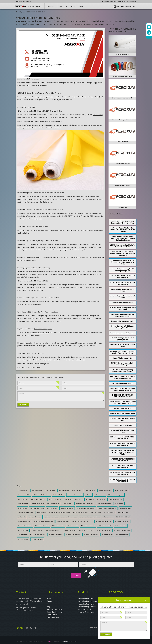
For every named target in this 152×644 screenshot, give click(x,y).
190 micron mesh (23, 530)
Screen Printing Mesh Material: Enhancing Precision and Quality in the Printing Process (123, 238)
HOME (19, 12)
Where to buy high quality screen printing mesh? (123, 339)
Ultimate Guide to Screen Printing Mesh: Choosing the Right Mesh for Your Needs (123, 254)
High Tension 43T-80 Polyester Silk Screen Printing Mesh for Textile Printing (123, 452)
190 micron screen (37, 530)
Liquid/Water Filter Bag (38, 499)
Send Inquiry (23, 405)
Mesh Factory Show (54, 609)
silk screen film (119, 504)
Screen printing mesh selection (123, 303)
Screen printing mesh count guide (123, 321)
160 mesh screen (100, 495)
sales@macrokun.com (27, 608)
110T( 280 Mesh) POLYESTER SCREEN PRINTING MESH (123, 480)
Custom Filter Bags (59, 495)
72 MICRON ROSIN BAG (123, 517)
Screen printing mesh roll (123, 408)
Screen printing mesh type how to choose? (123, 290)
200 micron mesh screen (122, 521)
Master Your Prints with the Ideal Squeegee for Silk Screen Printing (123, 222)
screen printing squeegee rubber (44, 521)
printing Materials (36, 6)
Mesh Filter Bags (53, 618)
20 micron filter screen (69, 530)
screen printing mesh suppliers (86, 508)
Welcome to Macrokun (23, 2)
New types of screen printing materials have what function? (123, 371)
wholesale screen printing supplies (60, 513)
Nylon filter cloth (23, 504)
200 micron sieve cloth (25, 535)
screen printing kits (125, 508)
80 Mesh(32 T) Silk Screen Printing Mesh (123, 431)
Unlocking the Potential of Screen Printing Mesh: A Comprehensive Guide (123, 262)
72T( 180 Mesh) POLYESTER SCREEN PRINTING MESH (123, 438)
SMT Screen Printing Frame (42, 495)
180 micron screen (121, 526)
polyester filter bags (63, 521)
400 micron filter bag (122, 535)
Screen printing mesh (105, 490)
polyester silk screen (55, 499)
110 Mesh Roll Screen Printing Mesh (123, 413)
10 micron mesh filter (121, 490)
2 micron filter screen (53, 530)
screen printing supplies (80, 513)
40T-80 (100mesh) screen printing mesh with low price (123, 364)
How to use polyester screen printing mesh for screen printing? (123, 389)
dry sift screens (102, 499)
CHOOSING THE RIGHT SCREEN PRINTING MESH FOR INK (123, 396)
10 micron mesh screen (88, 526)
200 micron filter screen (103, 530)
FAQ (67, 6)
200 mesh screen (23, 539)
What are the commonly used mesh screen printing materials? (123, 377)
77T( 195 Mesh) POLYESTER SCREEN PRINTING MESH (123, 467)
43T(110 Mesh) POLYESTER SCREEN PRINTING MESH (123, 277)
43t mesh (89, 495)
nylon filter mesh (37, 490)
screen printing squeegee (26, 513)
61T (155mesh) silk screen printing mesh (35, 364)
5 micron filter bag (37, 539)
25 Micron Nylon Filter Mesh (84, 504)
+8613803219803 (26, 611)
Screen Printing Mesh (55, 612)
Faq (48, 604)
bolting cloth (22, 517)
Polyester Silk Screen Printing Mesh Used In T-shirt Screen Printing (123, 352)
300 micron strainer (58, 526)
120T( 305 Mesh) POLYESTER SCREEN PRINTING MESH (123, 283)
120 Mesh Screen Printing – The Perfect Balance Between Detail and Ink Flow (123, 230)
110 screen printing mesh (116, 495)
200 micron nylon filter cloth (122, 530)
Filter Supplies (52, 615)
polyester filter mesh (38, 504)
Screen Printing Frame (86, 604)
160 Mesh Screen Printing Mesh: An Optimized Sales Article (123, 246)
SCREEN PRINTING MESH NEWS (35, 12)
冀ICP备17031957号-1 (70, 641)
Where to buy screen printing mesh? (123, 333)
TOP (149, 37)
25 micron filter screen (25, 526)
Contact (124, 2)
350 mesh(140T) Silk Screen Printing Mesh (123, 345)
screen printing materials (75, 495)
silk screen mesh (108, 517)
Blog (48, 607)
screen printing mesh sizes (69, 517)
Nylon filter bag (68, 504)
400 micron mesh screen (91, 535)
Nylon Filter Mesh (84, 609)
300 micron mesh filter (55, 535)
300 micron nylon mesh (42, 526)
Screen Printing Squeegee (87, 601)
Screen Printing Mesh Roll (123, 425)
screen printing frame (67, 508)
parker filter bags (23, 490)
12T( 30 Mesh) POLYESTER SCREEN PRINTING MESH (123, 460)
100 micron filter (23, 499)
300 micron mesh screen (73, 535)
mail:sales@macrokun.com (111, 2)
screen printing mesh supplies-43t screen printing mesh (123, 270)
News (24, 12)
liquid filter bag (77, 490)
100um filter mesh (107, 535)
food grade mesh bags (51, 517)
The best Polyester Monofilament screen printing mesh (123, 315)
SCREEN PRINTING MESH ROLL (73, 499)
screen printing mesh (116, 499)
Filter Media (51, 6)
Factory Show (132, 2)
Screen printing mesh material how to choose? (123, 297)
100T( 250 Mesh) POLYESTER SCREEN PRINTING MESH (123, 473)
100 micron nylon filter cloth (80, 521)
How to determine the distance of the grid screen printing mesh (123, 403)
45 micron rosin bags (24, 521)
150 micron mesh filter (105, 526)
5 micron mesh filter (24, 495)
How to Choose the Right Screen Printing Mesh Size (123, 327)
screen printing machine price (107, 508)
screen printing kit (90, 490)
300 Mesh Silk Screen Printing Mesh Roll (123, 419)
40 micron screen (73, 526)
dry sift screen (90, 499)
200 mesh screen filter (86, 530)
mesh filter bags (41, 513)
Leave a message (124, 600)
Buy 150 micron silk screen (31, 367)
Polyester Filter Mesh (86, 612)
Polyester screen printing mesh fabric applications (123, 308)
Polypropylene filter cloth (103, 504)
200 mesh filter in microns (103, 521)
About (73, 6)
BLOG (61, 6)
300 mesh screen (52, 508)
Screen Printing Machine (87, 607)
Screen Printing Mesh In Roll (123, 358)
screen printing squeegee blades (90, 517)
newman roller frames (37, 508)
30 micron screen (40, 535)
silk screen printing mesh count (123, 383)
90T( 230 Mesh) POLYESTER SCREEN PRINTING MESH (123, 445)
